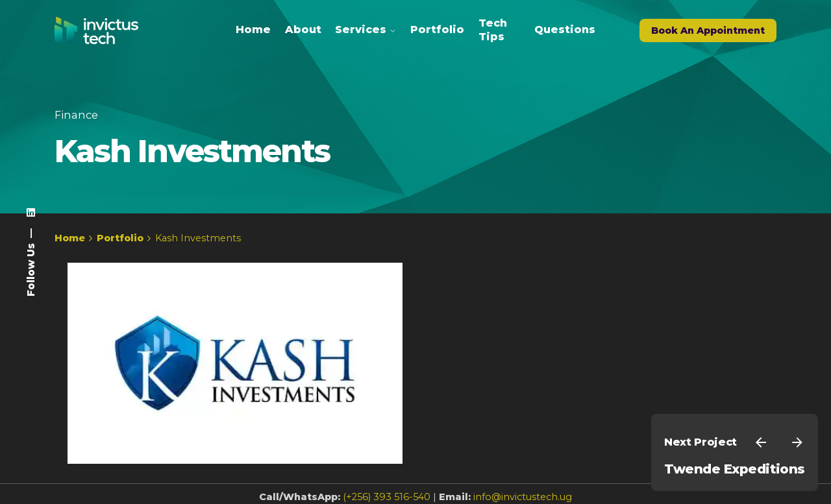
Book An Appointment (708, 30)
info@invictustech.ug (523, 497)
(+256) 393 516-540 (387, 497)
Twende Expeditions (735, 469)
